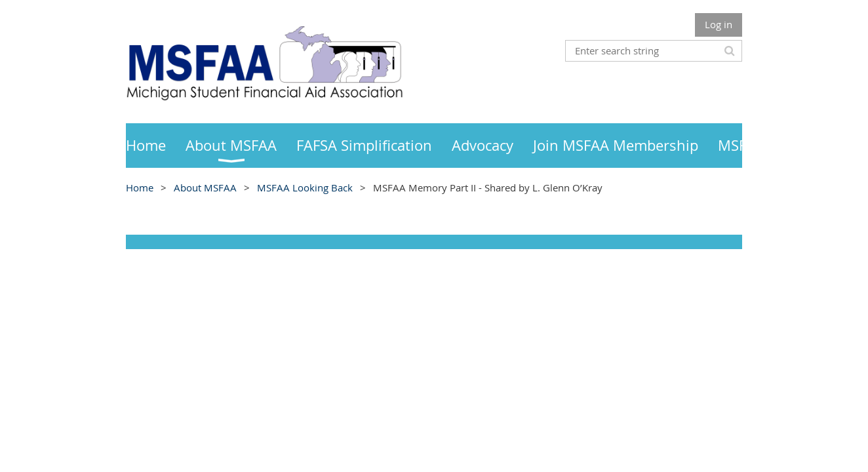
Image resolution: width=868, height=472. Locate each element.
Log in (719, 24)
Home (140, 187)
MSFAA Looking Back (305, 187)
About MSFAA (205, 187)
